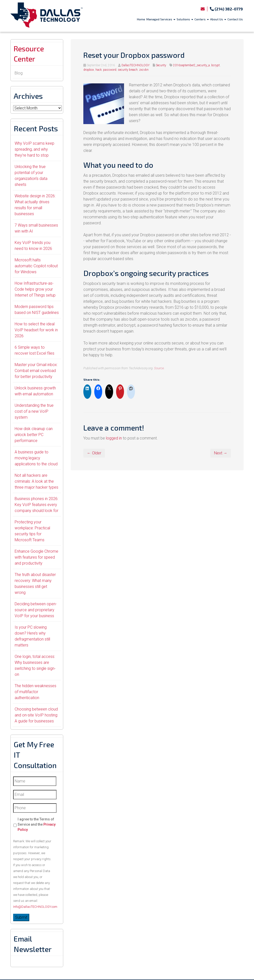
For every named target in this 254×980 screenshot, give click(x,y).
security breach (128, 70)
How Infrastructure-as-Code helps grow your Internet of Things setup (35, 290)
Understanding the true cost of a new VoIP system (34, 412)
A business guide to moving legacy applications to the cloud (36, 458)
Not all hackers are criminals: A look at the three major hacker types (36, 482)
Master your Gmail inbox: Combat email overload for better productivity (36, 371)
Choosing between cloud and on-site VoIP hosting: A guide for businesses (36, 716)
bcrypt (216, 65)
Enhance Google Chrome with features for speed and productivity (36, 558)
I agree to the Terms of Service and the (37, 825)
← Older (94, 453)
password (110, 70)
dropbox (89, 70)
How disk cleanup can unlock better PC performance (34, 435)
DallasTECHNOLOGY (136, 65)
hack (99, 70)
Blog (19, 74)
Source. (159, 368)
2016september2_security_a (191, 65)
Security (161, 65)
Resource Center (30, 54)
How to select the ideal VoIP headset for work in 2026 (36, 330)
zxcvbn (144, 70)
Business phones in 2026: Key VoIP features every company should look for (36, 505)
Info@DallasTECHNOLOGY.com (35, 907)
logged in (114, 438)
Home (141, 19)
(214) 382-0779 (226, 9)
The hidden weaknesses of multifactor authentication (35, 692)
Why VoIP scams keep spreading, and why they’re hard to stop (34, 150)
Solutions (185, 19)
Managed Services (161, 19)
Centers (202, 19)
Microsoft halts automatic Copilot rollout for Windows (36, 266)
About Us (218, 19)
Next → (221, 453)
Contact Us (235, 19)
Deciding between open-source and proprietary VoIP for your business (36, 610)
